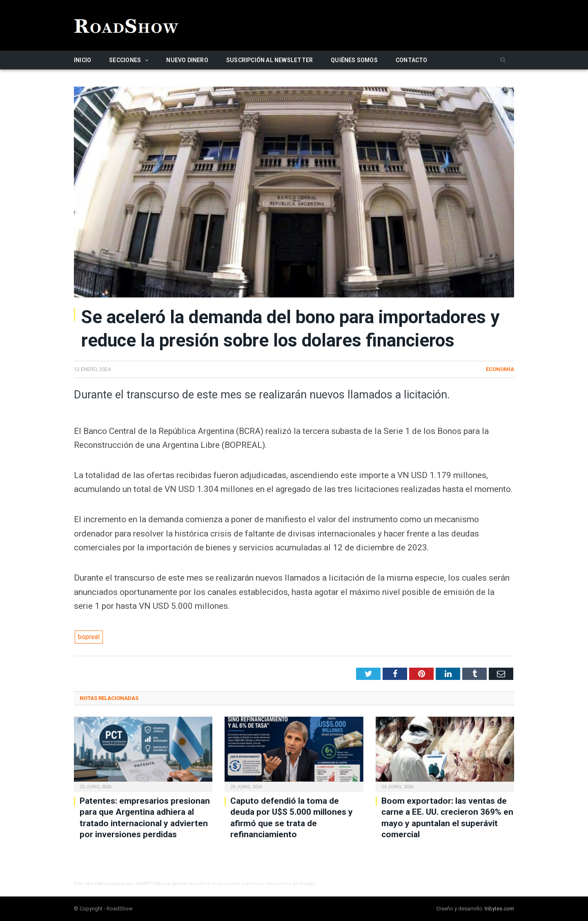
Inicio (82, 60)
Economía (500, 369)
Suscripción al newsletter (269, 60)
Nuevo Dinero (187, 60)
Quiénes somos (354, 60)
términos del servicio (268, 884)
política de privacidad (217, 884)
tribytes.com (499, 909)
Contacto (412, 60)
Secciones (125, 60)
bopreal (89, 637)
